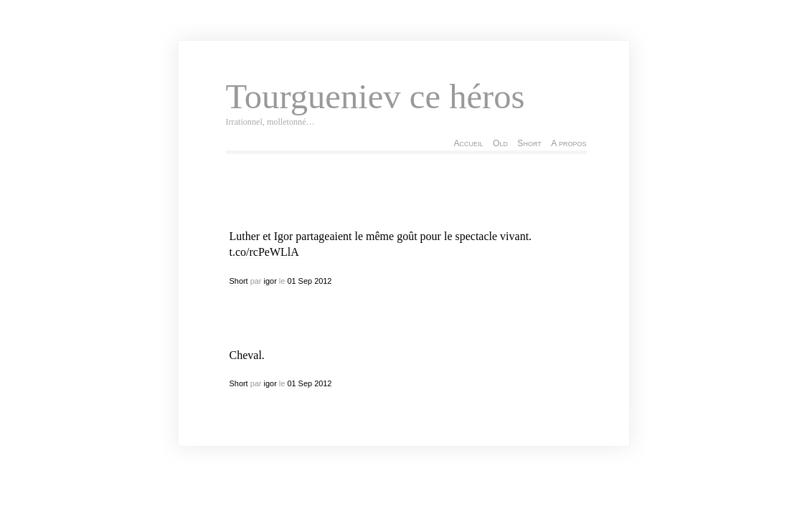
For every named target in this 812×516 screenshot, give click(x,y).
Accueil (468, 143)
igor (270, 281)
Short (529, 143)
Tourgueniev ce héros (376, 97)
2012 (323, 281)
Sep (305, 281)
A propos (568, 143)
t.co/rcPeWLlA (264, 252)
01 (291, 281)
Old (500, 143)
